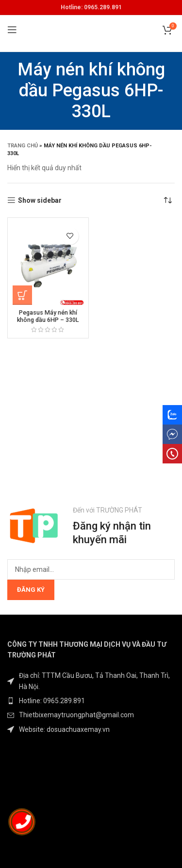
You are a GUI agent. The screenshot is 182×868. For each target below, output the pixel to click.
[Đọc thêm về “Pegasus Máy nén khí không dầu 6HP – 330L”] (22, 295)
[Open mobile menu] (12, 30)
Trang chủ (23, 146)
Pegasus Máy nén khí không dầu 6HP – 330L (48, 316)
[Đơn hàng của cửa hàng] (167, 200)
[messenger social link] (172, 434)
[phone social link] (172, 454)
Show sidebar (40, 200)
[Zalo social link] (172, 415)
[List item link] (91, 701)
